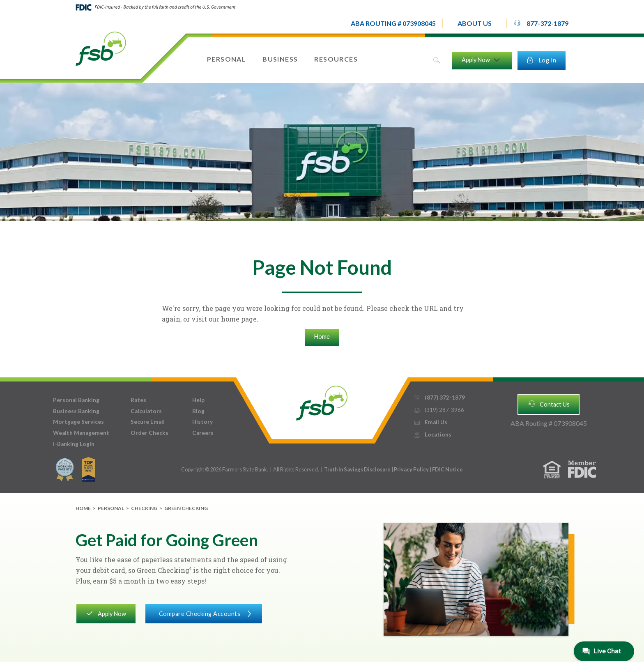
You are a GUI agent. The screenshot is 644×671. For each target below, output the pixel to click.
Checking (144, 508)
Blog (198, 411)
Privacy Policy (412, 469)
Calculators (146, 411)
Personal (111, 508)
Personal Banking (76, 400)
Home (322, 337)
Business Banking (76, 411)
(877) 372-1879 (439, 398)
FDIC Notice (447, 469)
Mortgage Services (78, 422)
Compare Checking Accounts (204, 613)
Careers (203, 433)
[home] (101, 48)
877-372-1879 (541, 23)
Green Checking (186, 508)
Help (198, 400)
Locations (432, 435)
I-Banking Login (74, 444)
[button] (475, 23)
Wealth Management (81, 433)
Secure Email (148, 422)
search (437, 60)
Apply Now (106, 613)
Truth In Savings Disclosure (357, 469)
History (202, 422)
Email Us (430, 422)
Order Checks (149, 433)
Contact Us (549, 404)
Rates (138, 400)
